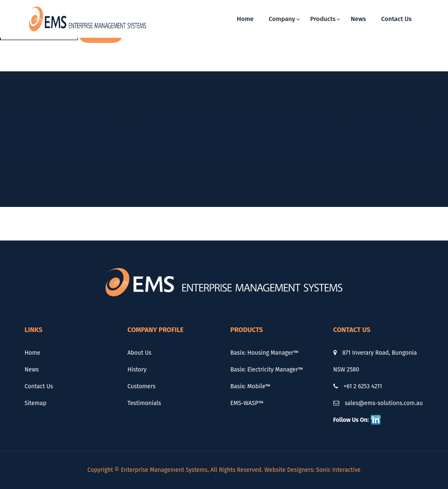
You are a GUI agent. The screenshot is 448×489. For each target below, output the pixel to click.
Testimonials (144, 403)
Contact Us (397, 19)
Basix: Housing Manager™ (265, 353)
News (358, 19)
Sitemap (36, 403)
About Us (140, 353)
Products (323, 19)
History (137, 370)
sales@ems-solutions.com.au (378, 403)
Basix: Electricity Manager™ (267, 370)
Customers (142, 386)
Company (282, 19)
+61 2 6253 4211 (358, 386)
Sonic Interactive (338, 470)
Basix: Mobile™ (250, 386)
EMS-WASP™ (247, 403)
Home (245, 19)
